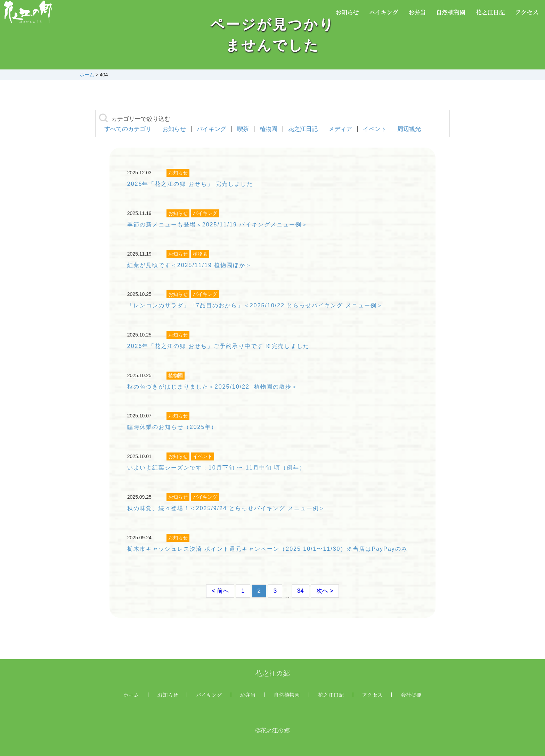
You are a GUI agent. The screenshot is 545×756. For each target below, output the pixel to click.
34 (300, 591)
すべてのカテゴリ (128, 129)
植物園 (269, 129)
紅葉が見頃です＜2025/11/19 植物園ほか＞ (190, 265)
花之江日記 (490, 12)
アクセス (527, 12)
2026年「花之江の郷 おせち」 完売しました (190, 184)
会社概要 (411, 695)
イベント (375, 129)
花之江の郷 (272, 673)
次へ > (325, 591)
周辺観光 (409, 129)
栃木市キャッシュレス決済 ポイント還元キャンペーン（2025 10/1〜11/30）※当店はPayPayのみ (267, 549)
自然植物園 (451, 12)
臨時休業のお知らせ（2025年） (172, 427)
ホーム (131, 695)
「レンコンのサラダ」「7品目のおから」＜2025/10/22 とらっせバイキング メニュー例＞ (255, 305)
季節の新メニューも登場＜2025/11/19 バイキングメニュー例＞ (218, 225)
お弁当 (417, 12)
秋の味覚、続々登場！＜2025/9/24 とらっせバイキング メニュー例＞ (226, 508)
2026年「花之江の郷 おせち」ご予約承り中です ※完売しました (218, 346)
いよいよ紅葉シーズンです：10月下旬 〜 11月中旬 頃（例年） (216, 468)
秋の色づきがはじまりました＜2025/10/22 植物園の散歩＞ (213, 387)
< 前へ (220, 591)
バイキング (384, 12)
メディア (340, 129)
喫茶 (243, 129)
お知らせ (347, 12)
